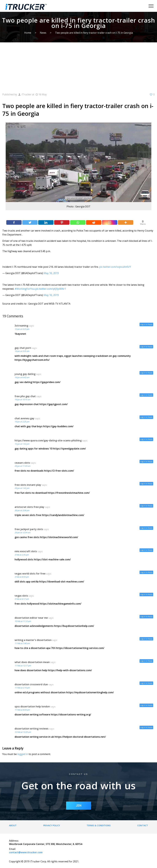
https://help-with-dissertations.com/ (70, 670)
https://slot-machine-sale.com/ (52, 559)
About (13, 825)
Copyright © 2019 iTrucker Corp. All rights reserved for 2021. (44, 861)
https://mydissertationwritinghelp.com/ (90, 692)
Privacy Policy (52, 825)
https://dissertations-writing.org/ (71, 714)
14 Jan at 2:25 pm (22, 422)
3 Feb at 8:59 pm (22, 577)
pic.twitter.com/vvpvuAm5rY (115, 267)
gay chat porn (23, 348)
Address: (14, 841)
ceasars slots (22, 463)
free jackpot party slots (29, 529)
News (43, 33)
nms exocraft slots (26, 551)
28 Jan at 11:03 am (22, 466)
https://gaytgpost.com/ (54, 404)
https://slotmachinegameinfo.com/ (60, 604)
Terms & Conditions (99, 825)
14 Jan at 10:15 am (22, 400)
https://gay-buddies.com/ (58, 426)
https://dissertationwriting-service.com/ (80, 648)
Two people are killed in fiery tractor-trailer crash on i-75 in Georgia (94, 33)
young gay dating (25, 374)
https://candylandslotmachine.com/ (63, 515)
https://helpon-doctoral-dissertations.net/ (80, 737)
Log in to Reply (146, 324)
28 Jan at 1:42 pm (22, 488)
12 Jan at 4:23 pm (22, 329)
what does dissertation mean (32, 662)
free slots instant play (28, 485)
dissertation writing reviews (32, 729)
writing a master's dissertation (33, 640)
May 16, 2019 (51, 273)
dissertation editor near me (31, 618)
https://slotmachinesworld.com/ (59, 537)
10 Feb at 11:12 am (23, 621)
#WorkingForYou (25, 289)
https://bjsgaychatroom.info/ (32, 360)
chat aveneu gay (24, 418)
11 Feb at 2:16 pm (22, 688)
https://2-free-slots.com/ (59, 471)
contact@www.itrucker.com (26, 852)
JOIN (79, 806)
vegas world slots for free (30, 574)
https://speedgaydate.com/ (69, 449)
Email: (12, 849)
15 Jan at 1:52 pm (22, 444)
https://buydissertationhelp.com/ (74, 626)
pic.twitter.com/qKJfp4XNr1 (51, 289)
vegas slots (21, 596)
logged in (23, 754)
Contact (143, 825)
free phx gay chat (25, 396)
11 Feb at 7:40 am (22, 643)
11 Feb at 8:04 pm (22, 710)
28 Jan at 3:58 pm (22, 510)
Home (28, 33)
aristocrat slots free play (29, 507)
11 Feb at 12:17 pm (23, 666)
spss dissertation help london (32, 706)
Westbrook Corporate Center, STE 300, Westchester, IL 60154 (46, 844)
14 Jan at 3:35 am (22, 351)
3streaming (21, 326)
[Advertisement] (78, 65)
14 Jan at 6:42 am (22, 377)
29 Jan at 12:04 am (22, 532)
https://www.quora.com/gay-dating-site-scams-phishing (48, 440)
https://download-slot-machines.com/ (62, 582)
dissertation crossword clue (31, 684)
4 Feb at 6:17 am (22, 599)
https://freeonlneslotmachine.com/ (69, 493)
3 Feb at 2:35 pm (22, 555)
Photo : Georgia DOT (78, 206)
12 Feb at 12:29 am (23, 732)
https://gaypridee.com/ (47, 382)
